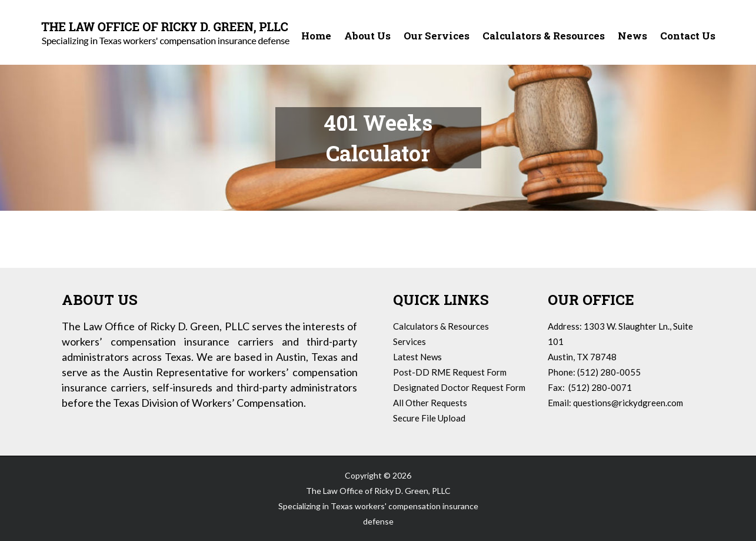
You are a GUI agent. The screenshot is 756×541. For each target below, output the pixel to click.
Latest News (417, 357)
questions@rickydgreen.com (628, 403)
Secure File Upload (429, 418)
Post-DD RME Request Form (450, 372)
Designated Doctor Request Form (459, 387)
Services (409, 341)
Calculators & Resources (441, 326)
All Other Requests (430, 403)
